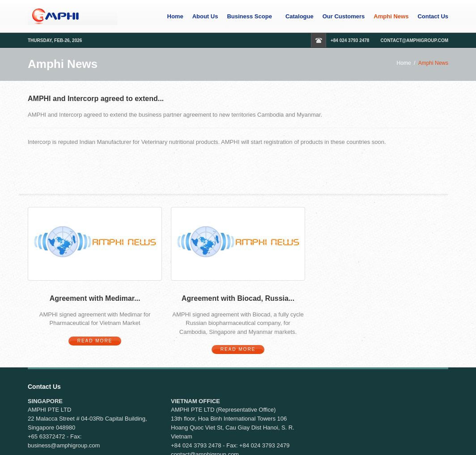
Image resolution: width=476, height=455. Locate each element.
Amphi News (391, 17)
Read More (95, 341)
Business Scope (249, 17)
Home (175, 17)
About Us (205, 17)
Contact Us (433, 17)
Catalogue (300, 17)
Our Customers (344, 17)
